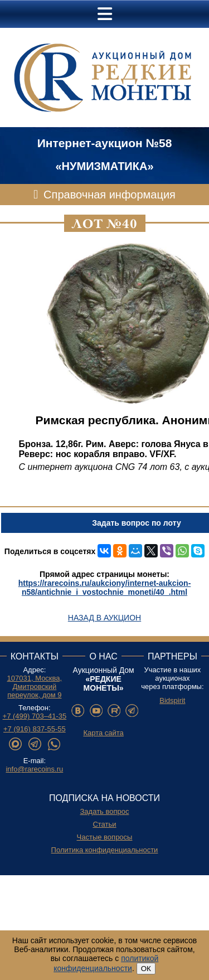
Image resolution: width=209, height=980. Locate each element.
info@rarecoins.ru (34, 769)
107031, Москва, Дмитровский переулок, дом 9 (35, 687)
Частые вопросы (105, 837)
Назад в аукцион (104, 618)
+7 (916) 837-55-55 (35, 729)
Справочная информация (110, 195)
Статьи (104, 824)
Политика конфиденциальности (105, 850)
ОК (146, 969)
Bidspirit (172, 700)
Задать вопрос (105, 811)
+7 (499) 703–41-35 (35, 716)
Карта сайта (103, 733)
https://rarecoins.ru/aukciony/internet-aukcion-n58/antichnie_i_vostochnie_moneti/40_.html (105, 588)
